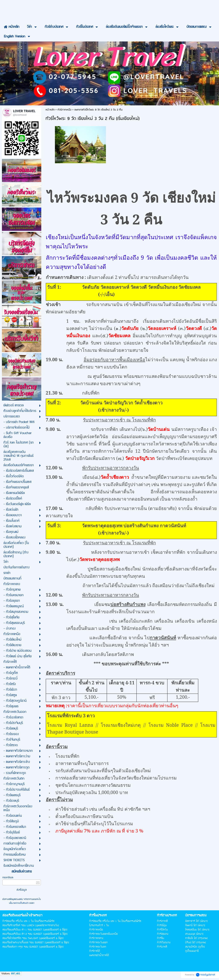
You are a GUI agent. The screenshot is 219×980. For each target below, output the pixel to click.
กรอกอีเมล (8, 878)
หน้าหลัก (50, 110)
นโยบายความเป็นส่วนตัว (19, 903)
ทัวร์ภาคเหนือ (64, 110)
